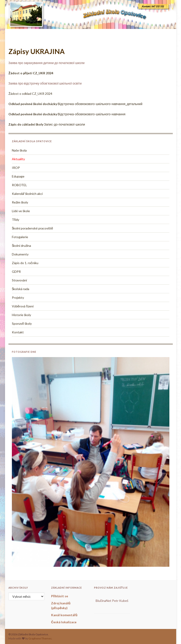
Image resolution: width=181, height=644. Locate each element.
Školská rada (21, 289)
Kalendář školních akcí (27, 194)
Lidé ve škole (21, 211)
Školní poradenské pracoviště (33, 228)
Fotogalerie (20, 237)
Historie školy (21, 315)
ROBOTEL (19, 185)
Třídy (16, 220)
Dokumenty (20, 254)
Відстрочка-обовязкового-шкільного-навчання (67, 114)
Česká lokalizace (64, 622)
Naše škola (19, 150)
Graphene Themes (40, 638)
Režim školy (20, 202)
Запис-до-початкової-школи (47, 124)
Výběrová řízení (23, 306)
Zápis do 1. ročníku (25, 263)
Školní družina (21, 246)
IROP (16, 168)
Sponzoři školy (22, 323)
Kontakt (18, 332)
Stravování (19, 280)
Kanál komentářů (64, 615)
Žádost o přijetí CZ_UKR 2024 (31, 73)
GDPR (16, 272)
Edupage (18, 176)
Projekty (18, 298)
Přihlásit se (60, 596)
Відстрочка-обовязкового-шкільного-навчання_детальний (75, 104)
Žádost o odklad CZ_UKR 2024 (30, 94)
